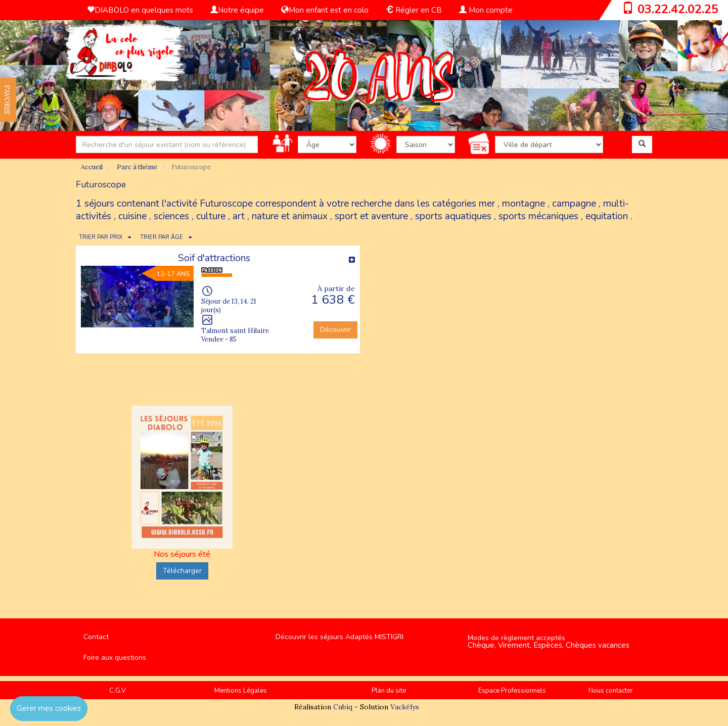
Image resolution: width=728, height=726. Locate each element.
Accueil (92, 167)
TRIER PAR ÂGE (162, 237)
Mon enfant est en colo (325, 10)
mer (487, 204)
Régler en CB (414, 10)
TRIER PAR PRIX (101, 237)
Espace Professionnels (512, 691)
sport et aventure (371, 216)
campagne (574, 204)
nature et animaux (290, 216)
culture (211, 216)
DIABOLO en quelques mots (140, 10)
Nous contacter (611, 691)
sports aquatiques (453, 216)
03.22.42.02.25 (678, 9)
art (239, 216)
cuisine (132, 216)
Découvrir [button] (335, 330)
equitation (607, 216)
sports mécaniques (538, 216)
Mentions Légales (241, 691)
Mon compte (486, 10)
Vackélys (405, 707)
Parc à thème (137, 167)
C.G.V (118, 691)
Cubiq (343, 707)
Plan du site (389, 691)
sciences (171, 216)
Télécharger (182, 571)
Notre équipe (237, 10)
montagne (524, 204)
